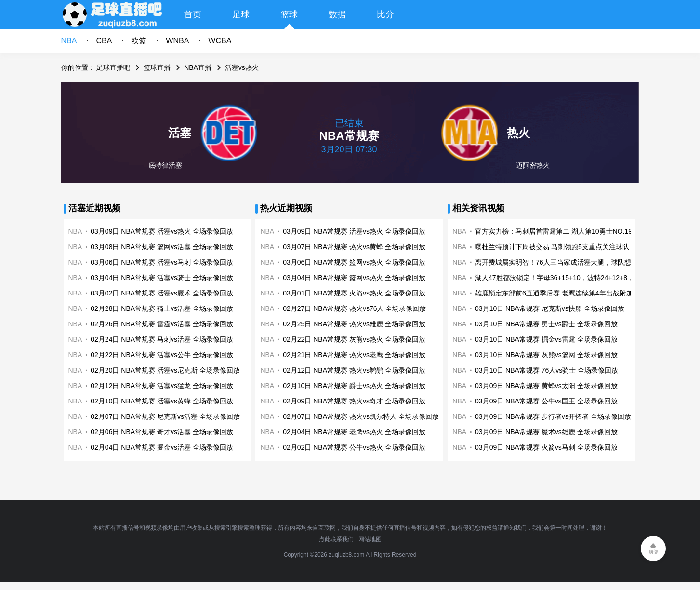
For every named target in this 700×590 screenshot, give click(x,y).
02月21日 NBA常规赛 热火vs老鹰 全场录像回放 (354, 355)
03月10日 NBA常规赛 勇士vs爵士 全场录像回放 (546, 324)
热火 (518, 133)
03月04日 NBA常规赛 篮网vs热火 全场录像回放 (354, 278)
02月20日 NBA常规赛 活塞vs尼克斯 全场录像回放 (165, 370)
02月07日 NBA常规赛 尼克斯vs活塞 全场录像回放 (165, 416)
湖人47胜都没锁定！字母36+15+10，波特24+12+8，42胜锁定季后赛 (579, 278)
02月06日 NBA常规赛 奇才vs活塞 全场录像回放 (162, 432)
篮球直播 (157, 67)
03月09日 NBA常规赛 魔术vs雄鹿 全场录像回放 (546, 432)
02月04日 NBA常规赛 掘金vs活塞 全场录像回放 (162, 447)
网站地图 (370, 539)
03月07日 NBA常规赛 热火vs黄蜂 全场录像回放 (354, 247)
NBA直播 (198, 67)
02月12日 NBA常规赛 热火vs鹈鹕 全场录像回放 (354, 370)
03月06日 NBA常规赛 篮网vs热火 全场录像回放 (354, 262)
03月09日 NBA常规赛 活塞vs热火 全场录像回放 (162, 231)
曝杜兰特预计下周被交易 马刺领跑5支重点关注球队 (552, 247)
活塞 (180, 133)
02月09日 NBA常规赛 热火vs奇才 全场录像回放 (354, 401)
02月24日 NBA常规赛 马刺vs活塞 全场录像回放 (162, 339)
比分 (385, 14)
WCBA (220, 41)
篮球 (289, 14)
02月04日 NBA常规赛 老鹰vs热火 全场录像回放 (354, 432)
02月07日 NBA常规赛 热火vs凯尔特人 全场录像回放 (361, 416)
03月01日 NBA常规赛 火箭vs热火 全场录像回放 (354, 293)
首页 (193, 14)
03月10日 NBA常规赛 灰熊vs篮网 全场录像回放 (546, 355)
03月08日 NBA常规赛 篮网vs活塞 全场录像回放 (162, 247)
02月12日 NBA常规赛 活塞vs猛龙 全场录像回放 (162, 386)
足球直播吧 (113, 67)
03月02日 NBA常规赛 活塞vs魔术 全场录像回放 (162, 293)
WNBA (177, 41)
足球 (241, 14)
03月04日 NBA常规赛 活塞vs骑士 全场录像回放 (162, 278)
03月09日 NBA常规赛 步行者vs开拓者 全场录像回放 (553, 416)
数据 (337, 14)
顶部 (653, 552)
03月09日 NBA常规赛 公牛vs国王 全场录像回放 (546, 401)
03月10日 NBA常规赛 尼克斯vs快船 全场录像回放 (550, 308)
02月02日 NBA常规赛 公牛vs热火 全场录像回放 (354, 447)
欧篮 (139, 41)
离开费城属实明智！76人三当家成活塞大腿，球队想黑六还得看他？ (577, 262)
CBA (104, 41)
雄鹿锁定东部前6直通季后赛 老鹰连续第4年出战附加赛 (557, 293)
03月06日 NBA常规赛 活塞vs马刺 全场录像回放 (162, 262)
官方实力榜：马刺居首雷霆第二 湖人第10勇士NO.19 (554, 231)
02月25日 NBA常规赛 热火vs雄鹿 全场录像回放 (354, 324)
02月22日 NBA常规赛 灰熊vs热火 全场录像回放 (354, 339)
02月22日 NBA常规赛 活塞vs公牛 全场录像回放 (162, 355)
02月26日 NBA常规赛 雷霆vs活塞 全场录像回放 (162, 324)
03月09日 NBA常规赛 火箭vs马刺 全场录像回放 (546, 447)
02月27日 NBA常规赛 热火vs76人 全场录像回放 (354, 308)
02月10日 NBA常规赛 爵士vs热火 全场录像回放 (354, 386)
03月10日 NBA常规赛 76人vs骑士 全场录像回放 (547, 370)
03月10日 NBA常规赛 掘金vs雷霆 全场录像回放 (546, 339)
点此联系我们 (336, 539)
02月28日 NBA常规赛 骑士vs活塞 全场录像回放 (162, 308)
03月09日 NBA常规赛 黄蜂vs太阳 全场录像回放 (546, 386)
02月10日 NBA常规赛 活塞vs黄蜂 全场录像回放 (162, 401)
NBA (69, 41)
